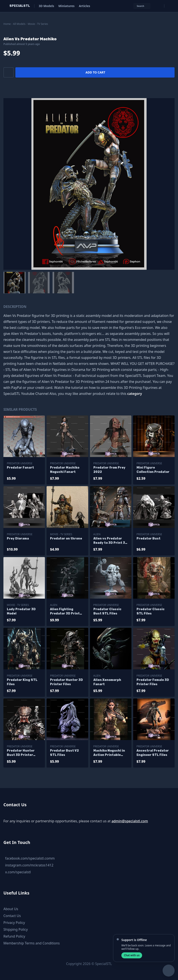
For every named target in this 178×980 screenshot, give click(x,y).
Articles (85, 6)
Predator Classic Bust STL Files (107, 611)
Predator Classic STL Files (151, 611)
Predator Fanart (20, 468)
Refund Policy (14, 936)
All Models (19, 24)
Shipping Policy (16, 929)
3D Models (46, 6)
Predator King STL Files (22, 682)
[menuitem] (15, 283)
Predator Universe (20, 463)
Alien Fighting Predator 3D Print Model (65, 612)
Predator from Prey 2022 (109, 470)
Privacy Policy (14, 923)
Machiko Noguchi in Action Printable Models (109, 753)
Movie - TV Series (38, 24)
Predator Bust (149, 539)
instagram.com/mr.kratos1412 (29, 865)
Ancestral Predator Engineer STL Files (153, 753)
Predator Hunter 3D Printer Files (66, 682)
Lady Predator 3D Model (21, 611)
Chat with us (132, 955)
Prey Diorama (18, 539)
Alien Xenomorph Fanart (107, 682)
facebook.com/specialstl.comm (30, 858)
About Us (11, 909)
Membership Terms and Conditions (32, 943)
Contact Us (12, 916)
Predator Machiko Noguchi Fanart (65, 470)
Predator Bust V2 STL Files (64, 753)
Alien (97, 534)
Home (7, 24)
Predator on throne (66, 539)
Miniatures (66, 6)
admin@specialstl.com (130, 821)
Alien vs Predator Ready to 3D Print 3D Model (110, 541)
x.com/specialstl (18, 872)
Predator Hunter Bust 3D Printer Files (21, 753)
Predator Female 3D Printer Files (153, 682)
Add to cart (95, 72)
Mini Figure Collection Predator (153, 470)
